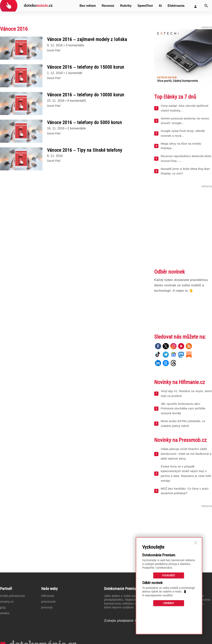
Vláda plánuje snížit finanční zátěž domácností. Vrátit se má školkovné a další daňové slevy (186, 454)
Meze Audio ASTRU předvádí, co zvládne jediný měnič (183, 423)
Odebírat (169, 603)
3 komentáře (75, 45)
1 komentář (74, 73)
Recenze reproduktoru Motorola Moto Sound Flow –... (186, 158)
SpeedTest (145, 6)
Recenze (108, 6)
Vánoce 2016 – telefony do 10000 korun (86, 95)
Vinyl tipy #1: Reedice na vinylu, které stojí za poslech (186, 393)
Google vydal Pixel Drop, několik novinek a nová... (183, 133)
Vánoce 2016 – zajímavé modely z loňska (87, 39)
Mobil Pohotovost (12, 596)
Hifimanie (48, 596)
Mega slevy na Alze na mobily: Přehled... (181, 146)
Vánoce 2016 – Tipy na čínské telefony (85, 150)
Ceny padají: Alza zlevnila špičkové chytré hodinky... (185, 108)
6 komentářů (77, 101)
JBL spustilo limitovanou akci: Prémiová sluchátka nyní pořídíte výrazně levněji (183, 409)
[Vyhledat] (206, 6)
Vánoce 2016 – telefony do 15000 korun (86, 67)
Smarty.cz (7, 602)
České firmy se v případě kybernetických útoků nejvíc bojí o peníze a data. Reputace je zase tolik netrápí (186, 474)
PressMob (48, 602)
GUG (3, 607)
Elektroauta (176, 6)
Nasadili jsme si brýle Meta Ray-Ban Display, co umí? (185, 171)
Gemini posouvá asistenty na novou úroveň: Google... (185, 121)
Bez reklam (88, 6)
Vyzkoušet (169, 575)
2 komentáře (77, 128)
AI (160, 6)
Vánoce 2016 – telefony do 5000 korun (84, 122)
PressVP (47, 607)
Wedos (5, 613)
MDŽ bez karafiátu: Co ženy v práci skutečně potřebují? (185, 491)
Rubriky (126, 6)
